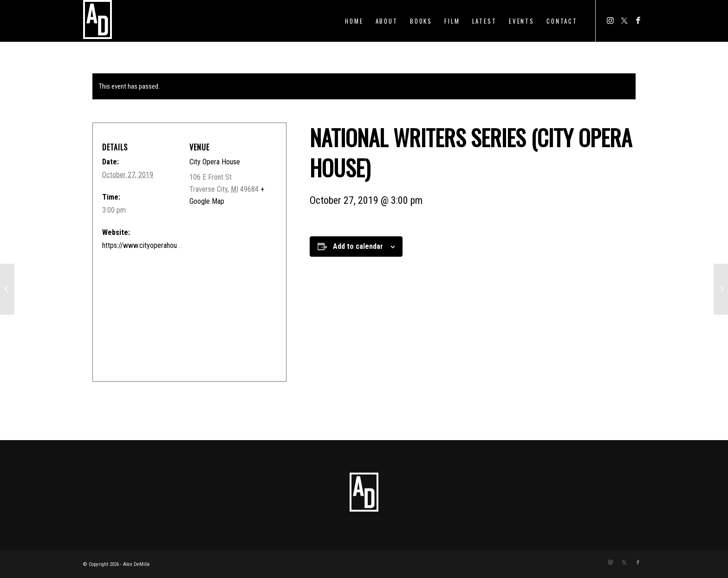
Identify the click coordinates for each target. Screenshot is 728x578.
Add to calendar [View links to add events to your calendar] (358, 246)
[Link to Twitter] (624, 20)
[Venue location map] (186, 311)
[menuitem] (354, 21)
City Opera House (215, 162)
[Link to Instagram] (610, 20)
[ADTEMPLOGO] (97, 21)
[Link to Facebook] (638, 20)
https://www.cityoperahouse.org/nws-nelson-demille (178, 245)
